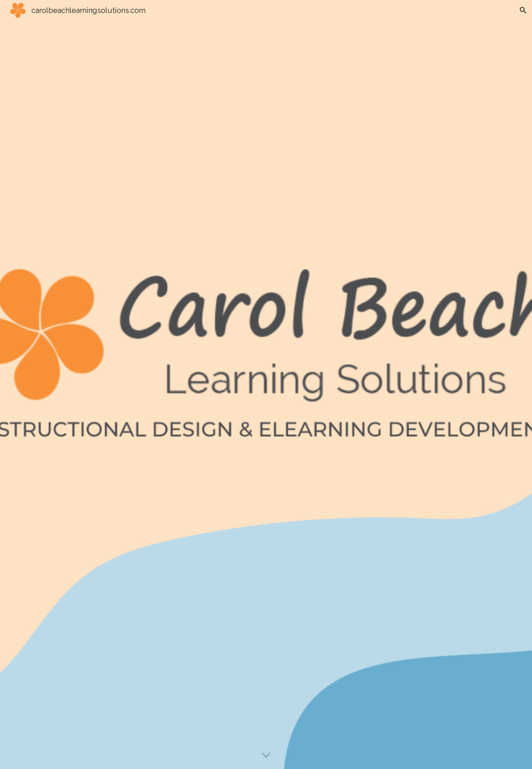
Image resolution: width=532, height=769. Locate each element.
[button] (523, 10)
